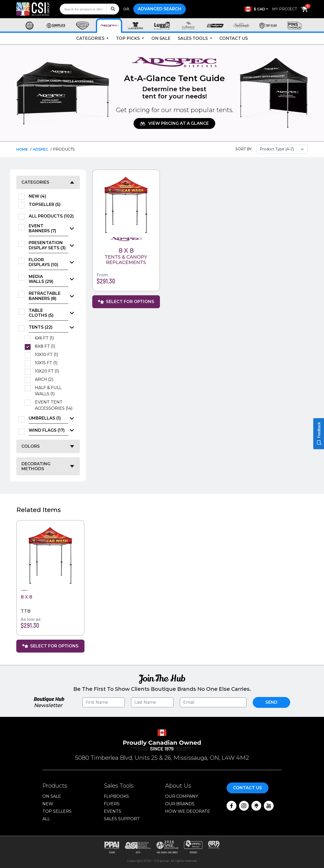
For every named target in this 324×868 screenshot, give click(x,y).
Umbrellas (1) (45, 418)
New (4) (39, 196)
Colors (31, 446)
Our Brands (180, 804)
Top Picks (128, 38)
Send (271, 702)
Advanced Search (160, 9)
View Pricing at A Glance (174, 123)
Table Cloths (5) (41, 313)
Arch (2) (46, 379)
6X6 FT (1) (46, 338)
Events (113, 811)
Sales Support (122, 819)
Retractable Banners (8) (45, 296)
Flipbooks (116, 796)
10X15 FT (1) (48, 363)
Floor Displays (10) (43, 262)
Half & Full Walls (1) (48, 391)
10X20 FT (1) (49, 371)
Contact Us (234, 38)
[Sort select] (282, 149)
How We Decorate (188, 811)
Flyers (112, 804)
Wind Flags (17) (47, 430)
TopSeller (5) (46, 205)
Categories (91, 38)
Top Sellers (57, 811)
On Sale (161, 38)
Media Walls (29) (41, 279)
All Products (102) (52, 216)
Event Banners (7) (42, 228)
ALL (46, 819)
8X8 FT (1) (47, 346)
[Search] (113, 9)
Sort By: (244, 149)
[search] (89, 9)
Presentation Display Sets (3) (47, 245)
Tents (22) (41, 327)
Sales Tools (193, 38)
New (48, 804)
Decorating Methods (36, 466)
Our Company (182, 796)
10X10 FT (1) (48, 355)
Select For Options (126, 302)
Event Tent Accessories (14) (55, 405)
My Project (284, 9)
